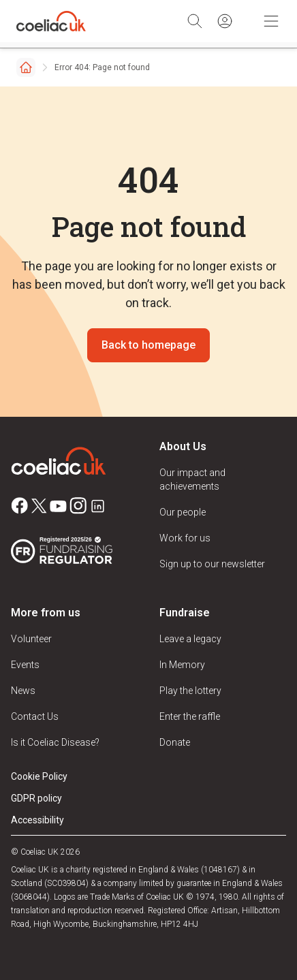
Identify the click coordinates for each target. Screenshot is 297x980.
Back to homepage (148, 345)
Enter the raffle (190, 716)
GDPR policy (36, 798)
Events (25, 665)
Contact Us (35, 716)
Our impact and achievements (192, 479)
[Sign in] (225, 21)
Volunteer (31, 639)
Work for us (185, 538)
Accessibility (37, 820)
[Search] (195, 21)
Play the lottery (190, 691)
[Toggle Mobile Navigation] (271, 21)
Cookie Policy (39, 776)
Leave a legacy (190, 639)
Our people (183, 512)
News (23, 691)
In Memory (182, 665)
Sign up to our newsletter (212, 564)
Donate (175, 742)
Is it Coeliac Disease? (55, 742)
